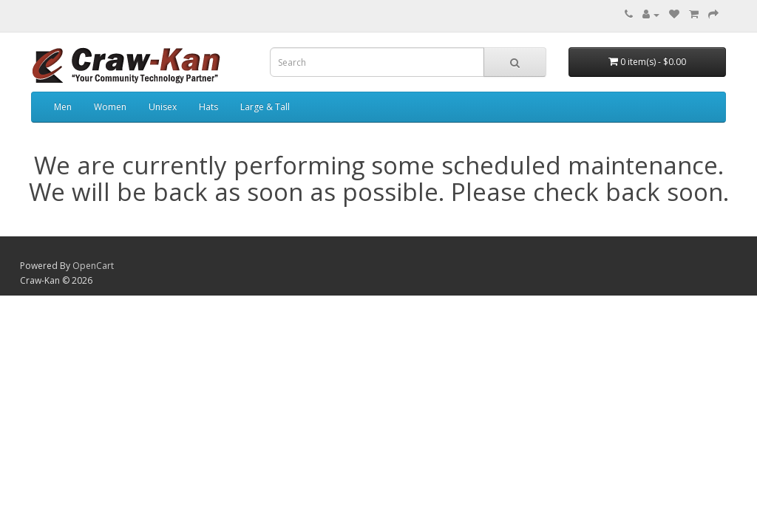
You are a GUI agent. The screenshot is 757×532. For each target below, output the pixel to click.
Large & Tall (265, 107)
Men (63, 107)
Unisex (163, 107)
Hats (208, 107)
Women (110, 107)
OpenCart (93, 266)
